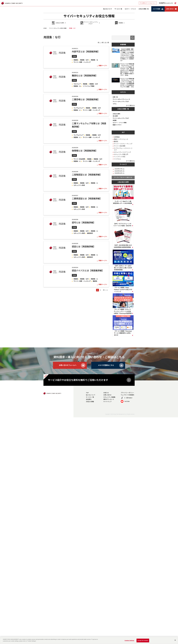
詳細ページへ (103, 66)
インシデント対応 (120, 157)
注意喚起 (117, 137)
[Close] (175, 640)
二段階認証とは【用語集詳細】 (87, 175)
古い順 (107, 43)
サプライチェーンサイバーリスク (123, 149)
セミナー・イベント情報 (120, 123)
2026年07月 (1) (119, 169)
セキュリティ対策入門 (121, 154)
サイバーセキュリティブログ (121, 102)
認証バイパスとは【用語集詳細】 (88, 271)
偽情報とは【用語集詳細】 (85, 151)
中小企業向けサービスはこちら (147, 3)
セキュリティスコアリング (122, 152)
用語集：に (77, 110)
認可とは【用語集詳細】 (84, 223)
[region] (89, 640)
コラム (115, 104)
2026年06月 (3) (119, 171)
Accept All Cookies (143, 640)
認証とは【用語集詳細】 (84, 247)
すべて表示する (130, 106)
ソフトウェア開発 (89, 86)
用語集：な (94, 60)
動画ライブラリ (117, 125)
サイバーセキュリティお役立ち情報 (89, 16)
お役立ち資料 (116, 114)
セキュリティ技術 (79, 185)
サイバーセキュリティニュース (121, 99)
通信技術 (90, 233)
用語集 (74, 56)
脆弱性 (95, 281)
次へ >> (105, 290)
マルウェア (77, 84)
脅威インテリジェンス (121, 139)
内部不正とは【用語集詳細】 (86, 52)
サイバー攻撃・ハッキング (82, 62)
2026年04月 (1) (119, 173)
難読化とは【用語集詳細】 (85, 76)
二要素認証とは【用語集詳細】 (87, 199)
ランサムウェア (79, 108)
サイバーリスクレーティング (123, 144)
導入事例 (115, 116)
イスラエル (117, 159)
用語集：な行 (84, 60)
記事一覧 (115, 97)
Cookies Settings (129, 640)
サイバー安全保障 (79, 159)
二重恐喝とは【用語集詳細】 (86, 99)
